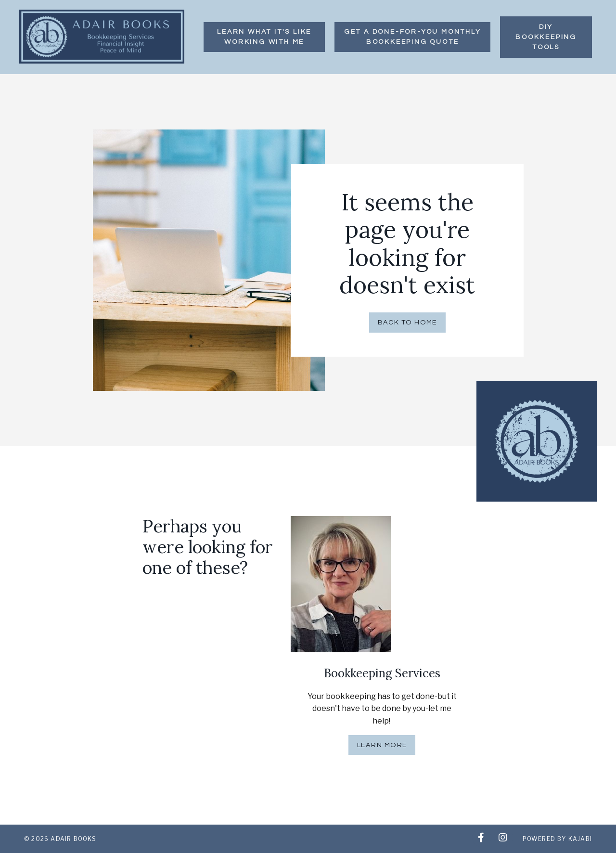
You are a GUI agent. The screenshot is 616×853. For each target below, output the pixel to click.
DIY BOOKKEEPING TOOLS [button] (546, 37)
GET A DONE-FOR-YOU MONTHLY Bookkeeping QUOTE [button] (413, 37)
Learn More (382, 745)
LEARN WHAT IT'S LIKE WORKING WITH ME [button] (264, 37)
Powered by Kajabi (557, 839)
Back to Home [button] (407, 322)
